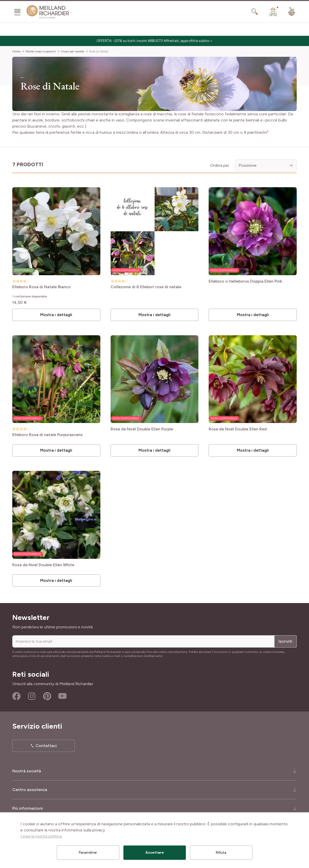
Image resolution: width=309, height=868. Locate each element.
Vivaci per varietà (72, 51)
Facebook (16, 696)
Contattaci (46, 746)
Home (16, 51)
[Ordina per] (266, 165)
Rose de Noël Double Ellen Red (238, 429)
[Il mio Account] (273, 12)
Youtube (62, 696)
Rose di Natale (99, 51)
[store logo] (48, 12)
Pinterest (47, 696)
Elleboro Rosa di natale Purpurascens (47, 435)
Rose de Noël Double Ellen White (43, 565)
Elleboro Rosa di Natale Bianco (41, 287)
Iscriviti (285, 641)
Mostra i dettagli (56, 315)
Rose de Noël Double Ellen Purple (142, 429)
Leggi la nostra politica (41, 836)
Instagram (32, 696)
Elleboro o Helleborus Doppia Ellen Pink (245, 281)
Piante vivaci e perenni (41, 51)
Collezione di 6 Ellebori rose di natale (146, 287)
